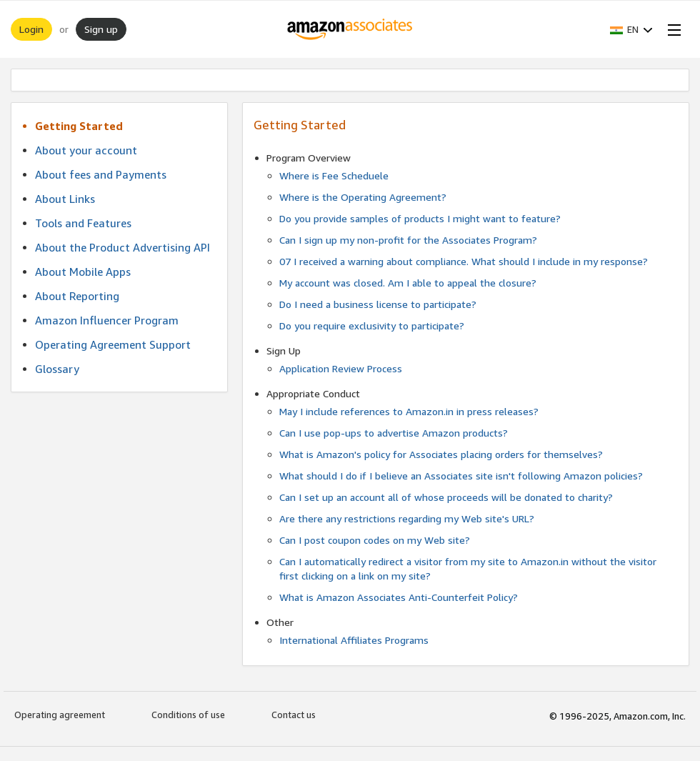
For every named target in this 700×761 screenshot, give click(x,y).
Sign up (101, 29)
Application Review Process (341, 368)
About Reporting (77, 296)
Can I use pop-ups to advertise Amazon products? (394, 433)
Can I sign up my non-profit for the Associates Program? (408, 240)
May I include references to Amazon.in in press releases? (409, 411)
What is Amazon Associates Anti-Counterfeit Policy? (399, 597)
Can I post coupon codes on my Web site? (375, 540)
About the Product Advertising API (122, 247)
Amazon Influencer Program (107, 320)
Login (31, 29)
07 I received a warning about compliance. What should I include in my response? (464, 261)
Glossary (57, 369)
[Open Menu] (671, 29)
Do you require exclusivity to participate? (372, 325)
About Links (65, 199)
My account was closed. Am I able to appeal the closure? (408, 283)
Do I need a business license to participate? (378, 304)
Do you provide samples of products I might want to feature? (420, 218)
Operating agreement (60, 715)
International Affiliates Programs (354, 640)
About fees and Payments (101, 174)
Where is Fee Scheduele (334, 175)
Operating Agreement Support (113, 344)
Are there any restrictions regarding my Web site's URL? (407, 518)
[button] (631, 29)
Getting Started (79, 126)
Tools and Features (83, 223)
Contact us (294, 715)
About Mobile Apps (83, 272)
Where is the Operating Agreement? (363, 197)
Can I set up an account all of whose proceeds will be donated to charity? (446, 497)
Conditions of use (188, 715)
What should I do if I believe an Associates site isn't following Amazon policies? (461, 476)
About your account (86, 150)
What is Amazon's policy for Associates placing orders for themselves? (441, 454)
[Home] (350, 29)
